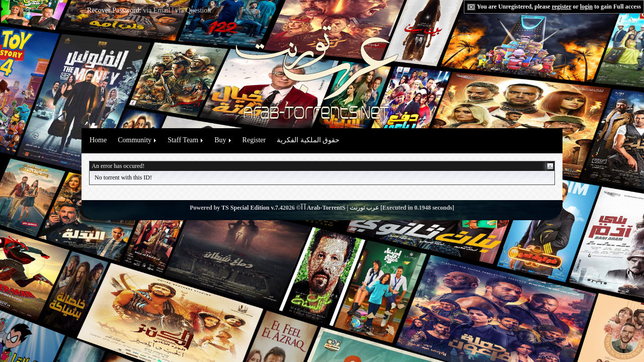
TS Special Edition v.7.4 (252, 208)
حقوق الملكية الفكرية (308, 140)
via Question (193, 10)
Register (254, 140)
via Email (156, 10)
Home (98, 140)
